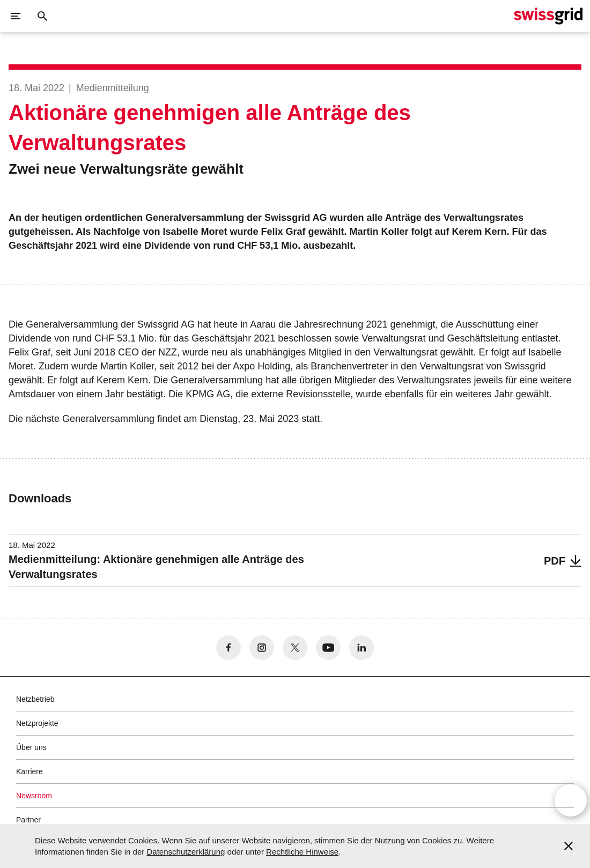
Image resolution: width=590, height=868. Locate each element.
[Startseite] (548, 16)
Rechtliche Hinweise (302, 852)
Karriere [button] (29, 771)
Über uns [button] (31, 747)
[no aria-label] (228, 648)
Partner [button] (28, 820)
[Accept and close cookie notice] (569, 846)
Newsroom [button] (34, 796)
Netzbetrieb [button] (35, 699)
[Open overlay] (571, 800)
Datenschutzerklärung (186, 852)
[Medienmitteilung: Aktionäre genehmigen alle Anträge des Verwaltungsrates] (295, 561)
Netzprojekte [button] (37, 723)
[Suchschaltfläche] (42, 16)
